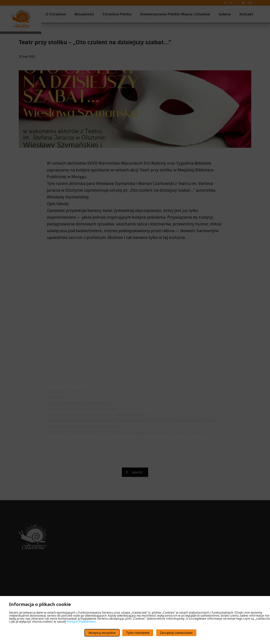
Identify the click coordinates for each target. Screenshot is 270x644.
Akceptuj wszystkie (102, 633)
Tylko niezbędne (138, 633)
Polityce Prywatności (81, 622)
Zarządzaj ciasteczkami (176, 633)
